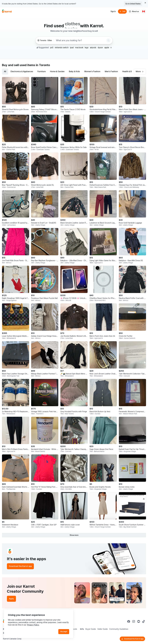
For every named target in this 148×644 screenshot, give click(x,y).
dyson (100, 48)
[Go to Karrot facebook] (129, 621)
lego (87, 48)
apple (107, 48)
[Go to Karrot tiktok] (144, 621)
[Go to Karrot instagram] (134, 621)
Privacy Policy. (33, 625)
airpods (93, 48)
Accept (64, 632)
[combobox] (81, 40)
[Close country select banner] (145, 3)
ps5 (52, 48)
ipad (72, 48)
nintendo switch (62, 48)
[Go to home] (7, 11)
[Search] (108, 40)
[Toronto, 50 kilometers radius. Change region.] (45, 40)
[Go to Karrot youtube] (139, 621)
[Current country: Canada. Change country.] (144, 11)
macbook (79, 48)
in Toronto (43, 65)
